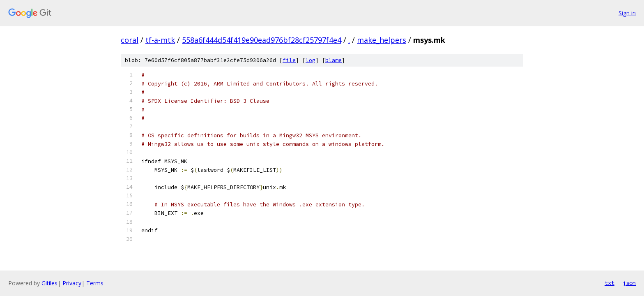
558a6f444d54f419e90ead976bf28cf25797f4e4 (262, 40)
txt (609, 283)
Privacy (72, 283)
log (310, 60)
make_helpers (382, 40)
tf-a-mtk (160, 40)
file (289, 60)
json (629, 283)
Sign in (627, 13)
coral (130, 40)
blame (333, 60)
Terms (95, 283)
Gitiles (49, 283)
